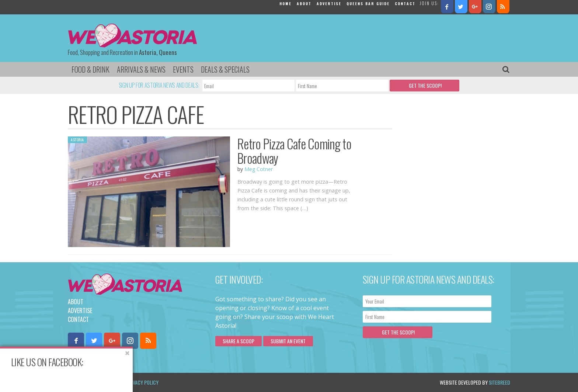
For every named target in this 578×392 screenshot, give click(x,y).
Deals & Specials (225, 69)
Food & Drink (90, 69)
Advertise (329, 4)
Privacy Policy (142, 382)
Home (285, 4)
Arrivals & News (141, 69)
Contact (405, 4)
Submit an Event (288, 341)
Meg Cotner (259, 169)
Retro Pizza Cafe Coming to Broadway (294, 151)
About (304, 4)
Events (183, 69)
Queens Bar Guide (368, 4)
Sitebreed (499, 382)
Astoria (77, 140)
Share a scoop (238, 341)
